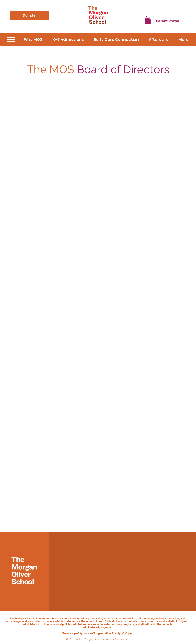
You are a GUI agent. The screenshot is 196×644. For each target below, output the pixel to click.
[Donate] (30, 16)
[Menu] (11, 40)
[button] (148, 20)
